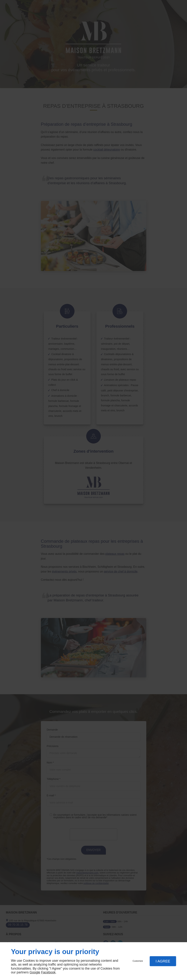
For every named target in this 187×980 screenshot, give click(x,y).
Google (35, 972)
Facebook (48, 972)
